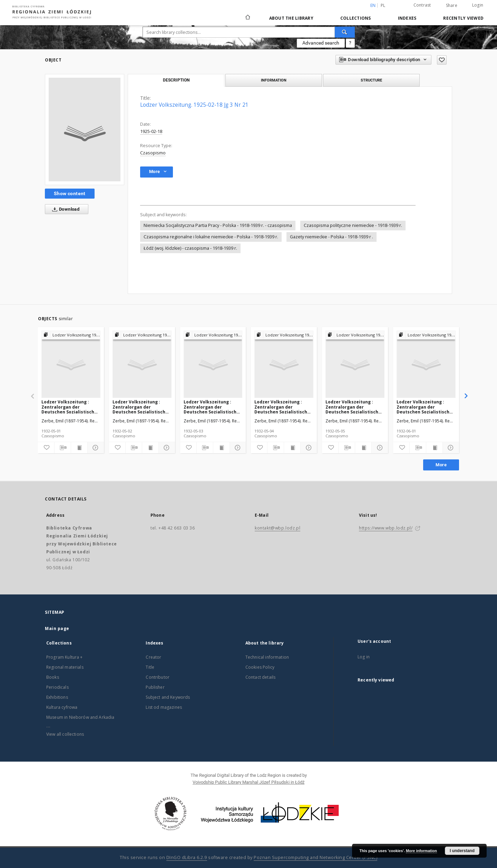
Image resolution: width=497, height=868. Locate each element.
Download (64, 209)
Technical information (267, 657)
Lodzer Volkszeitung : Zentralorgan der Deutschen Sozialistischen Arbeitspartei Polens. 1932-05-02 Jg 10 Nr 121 (142, 407)
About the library (291, 18)
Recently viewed (463, 18)
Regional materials (65, 667)
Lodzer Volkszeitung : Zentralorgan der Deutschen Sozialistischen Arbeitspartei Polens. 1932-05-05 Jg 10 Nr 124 (355, 407)
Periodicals (57, 687)
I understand (462, 851)
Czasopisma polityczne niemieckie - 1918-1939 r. (353, 225)
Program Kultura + (65, 657)
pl (383, 5)
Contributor (158, 677)
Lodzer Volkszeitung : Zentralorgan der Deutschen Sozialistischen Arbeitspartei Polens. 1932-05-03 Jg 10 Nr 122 (213, 407)
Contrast (422, 5)
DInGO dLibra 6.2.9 (187, 857)
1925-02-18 (151, 131)
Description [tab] (176, 80)
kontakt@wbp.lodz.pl (277, 528)
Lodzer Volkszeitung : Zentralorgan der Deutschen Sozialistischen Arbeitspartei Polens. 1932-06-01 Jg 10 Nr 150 (426, 407)
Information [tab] (274, 80)
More (441, 465)
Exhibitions (57, 697)
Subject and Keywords (168, 697)
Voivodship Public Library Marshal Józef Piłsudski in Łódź (248, 782)
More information (421, 851)
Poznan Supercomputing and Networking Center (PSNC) (315, 857)
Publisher (155, 687)
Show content (70, 193)
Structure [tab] (371, 80)
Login (478, 5)
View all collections (65, 734)
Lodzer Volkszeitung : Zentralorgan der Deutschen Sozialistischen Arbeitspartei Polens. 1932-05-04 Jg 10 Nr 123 (284, 407)
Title (150, 667)
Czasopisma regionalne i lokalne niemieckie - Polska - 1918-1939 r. (211, 237)
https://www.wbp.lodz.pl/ (386, 528)
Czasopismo (153, 153)
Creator (153, 657)
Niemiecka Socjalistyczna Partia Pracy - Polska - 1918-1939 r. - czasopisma (218, 225)
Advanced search (321, 43)
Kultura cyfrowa (62, 707)
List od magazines (164, 707)
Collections (356, 18)
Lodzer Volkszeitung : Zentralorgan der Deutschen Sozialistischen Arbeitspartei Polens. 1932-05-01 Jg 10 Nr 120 (71, 407)
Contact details (260, 677)
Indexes (407, 18)
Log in (364, 657)
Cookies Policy (260, 667)
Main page (57, 628)
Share (452, 6)
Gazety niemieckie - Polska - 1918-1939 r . (332, 237)
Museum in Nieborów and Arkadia (80, 717)
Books (53, 677)
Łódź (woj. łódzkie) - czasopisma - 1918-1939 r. (190, 248)
